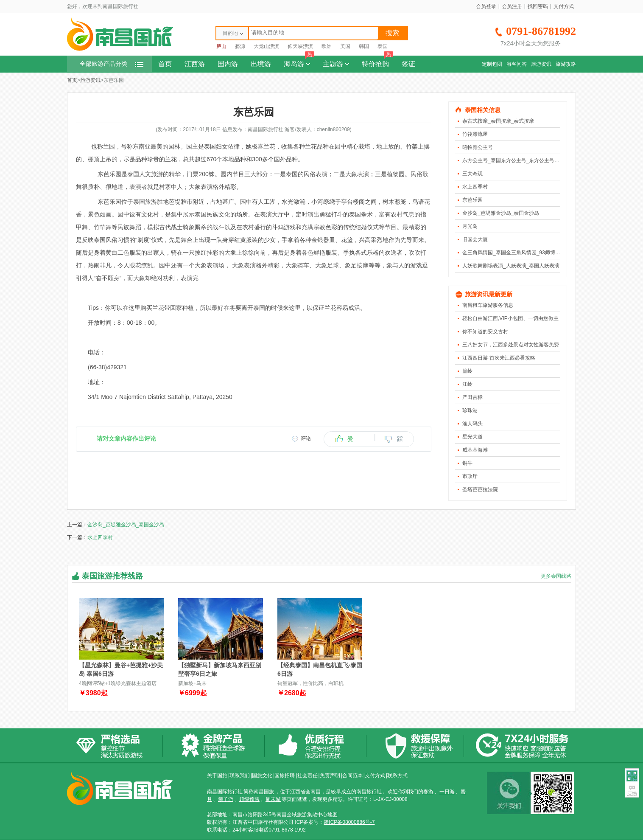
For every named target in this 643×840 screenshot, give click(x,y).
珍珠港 (470, 410)
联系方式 (397, 775)
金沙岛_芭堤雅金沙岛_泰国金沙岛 (501, 213)
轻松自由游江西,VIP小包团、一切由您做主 (510, 318)
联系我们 (240, 775)
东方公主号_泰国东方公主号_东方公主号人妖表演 (519, 160)
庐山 (221, 46)
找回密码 (538, 6)
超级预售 (249, 799)
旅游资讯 (541, 64)
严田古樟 (472, 397)
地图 (333, 815)
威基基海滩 (475, 450)
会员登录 (486, 6)
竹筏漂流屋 (475, 134)
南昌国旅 (264, 792)
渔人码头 (472, 424)
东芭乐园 (472, 200)
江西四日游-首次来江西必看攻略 (499, 358)
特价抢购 (377, 62)
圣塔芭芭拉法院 (480, 489)
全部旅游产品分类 (112, 64)
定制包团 (492, 64)
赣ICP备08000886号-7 (349, 822)
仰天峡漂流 (300, 46)
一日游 (447, 792)
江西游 (195, 64)
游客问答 (517, 64)
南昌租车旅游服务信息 (488, 305)
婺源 (240, 46)
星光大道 (472, 437)
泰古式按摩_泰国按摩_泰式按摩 (498, 121)
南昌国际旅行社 (225, 792)
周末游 (273, 799)
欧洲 (327, 46)
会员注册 (512, 6)
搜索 (392, 33)
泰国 (383, 46)
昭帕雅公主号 (478, 147)
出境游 (261, 64)
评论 (306, 438)
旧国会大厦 (475, 239)
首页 (165, 64)
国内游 (228, 64)
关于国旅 (217, 775)
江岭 (467, 384)
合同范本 (352, 775)
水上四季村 (475, 187)
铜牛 (467, 463)
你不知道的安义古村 (485, 332)
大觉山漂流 (266, 46)
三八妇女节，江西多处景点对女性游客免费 (511, 345)
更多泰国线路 (556, 576)
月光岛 (470, 226)
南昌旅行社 (369, 792)
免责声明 (330, 775)
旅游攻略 (566, 64)
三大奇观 (472, 174)
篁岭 (467, 371)
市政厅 (470, 476)
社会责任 (308, 775)
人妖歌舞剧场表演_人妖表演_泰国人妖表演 (511, 266)
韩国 (364, 46)
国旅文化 (262, 775)
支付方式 (564, 6)
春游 (428, 792)
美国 (345, 46)
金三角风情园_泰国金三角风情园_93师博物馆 (514, 253)
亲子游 (226, 799)
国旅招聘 (285, 775)
